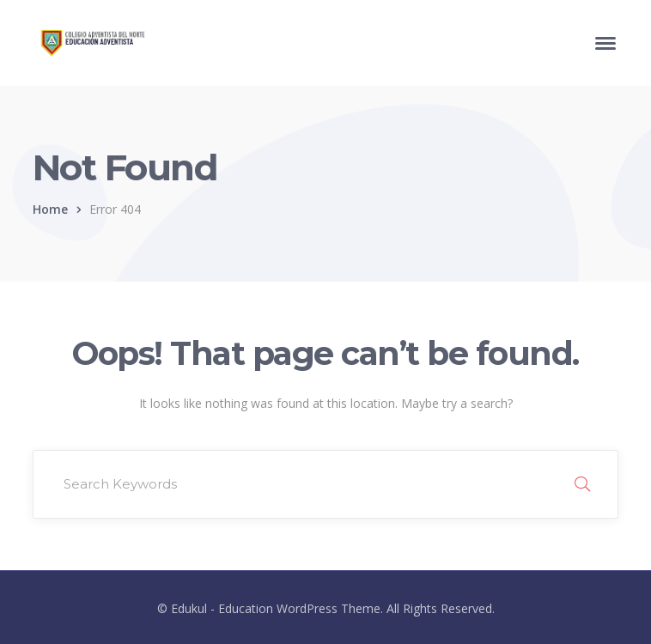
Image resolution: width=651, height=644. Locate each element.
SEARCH (582, 484)
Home (50, 209)
